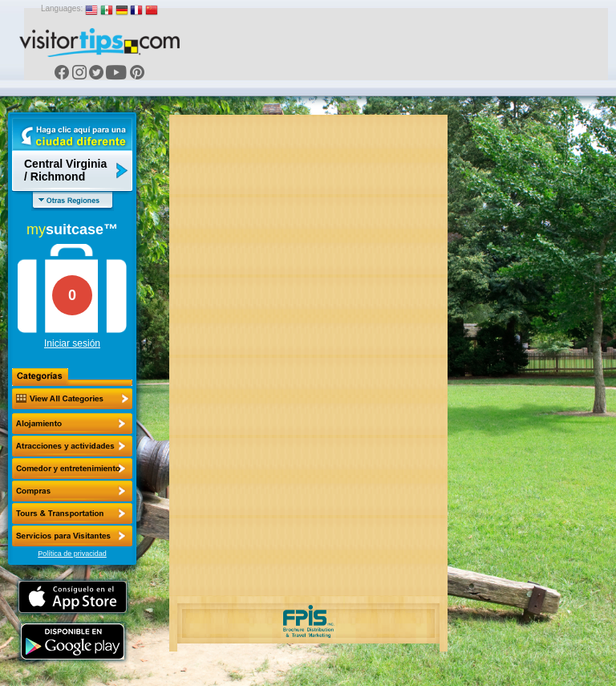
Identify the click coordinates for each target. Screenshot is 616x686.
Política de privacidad (72, 554)
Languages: (62, 8)
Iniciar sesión (72, 343)
